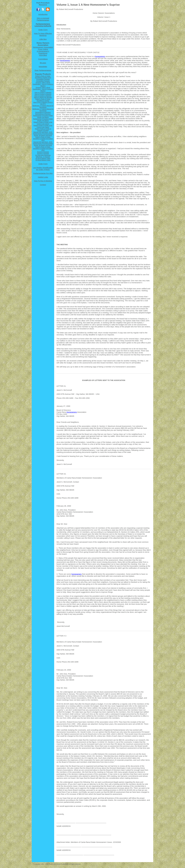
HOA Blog (43, 55)
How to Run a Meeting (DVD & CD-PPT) (43, 103)
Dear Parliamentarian (43, 70)
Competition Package (43, 79)
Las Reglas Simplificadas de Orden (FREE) (43, 169)
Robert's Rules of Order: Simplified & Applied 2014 (43, 77)
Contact (43, 185)
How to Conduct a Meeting (43, 93)
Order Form (43, 30)
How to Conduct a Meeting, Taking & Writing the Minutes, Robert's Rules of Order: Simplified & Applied (43, 98)
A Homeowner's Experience (43, 52)
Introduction (43, 14)
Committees (43, 59)
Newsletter (43, 67)
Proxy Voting (43, 49)
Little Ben (43, 39)
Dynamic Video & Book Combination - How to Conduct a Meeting (43, 84)
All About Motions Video (43, 159)
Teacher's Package (43, 152)
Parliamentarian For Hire (43, 173)
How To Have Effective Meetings (43, 34)
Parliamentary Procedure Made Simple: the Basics (43, 116)
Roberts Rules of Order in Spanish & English (43, 130)
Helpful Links (43, 177)
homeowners (100, 56)
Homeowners (72, 412)
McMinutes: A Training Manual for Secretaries (43, 107)
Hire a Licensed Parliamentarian (43, 19)
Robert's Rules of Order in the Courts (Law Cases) (43, 123)
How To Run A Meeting (43, 181)
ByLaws (43, 63)
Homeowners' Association (43, 47)
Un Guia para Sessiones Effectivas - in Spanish (43, 156)
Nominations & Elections (43, 112)
